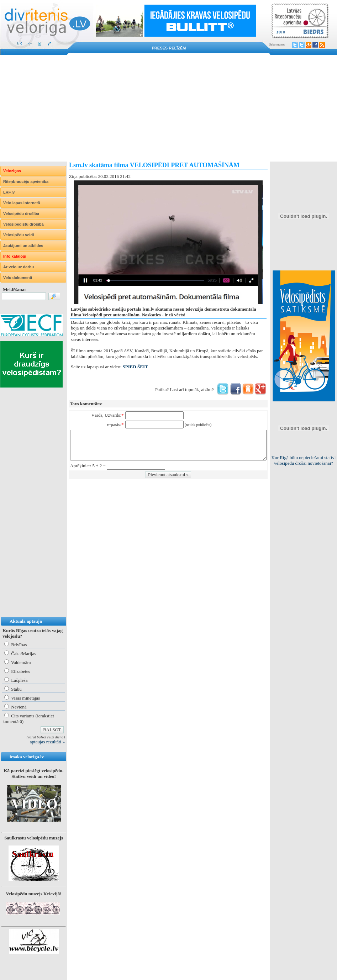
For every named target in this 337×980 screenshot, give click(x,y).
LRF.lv (9, 192)
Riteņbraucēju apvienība (26, 181)
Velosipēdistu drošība (23, 224)
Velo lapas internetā (22, 203)
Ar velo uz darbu (19, 267)
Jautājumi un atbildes (23, 246)
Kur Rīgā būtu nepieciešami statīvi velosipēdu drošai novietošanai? (304, 460)
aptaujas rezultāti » (47, 742)
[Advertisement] (168, 108)
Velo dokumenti (18, 278)
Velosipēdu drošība (21, 214)
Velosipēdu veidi (19, 235)
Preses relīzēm (169, 48)
